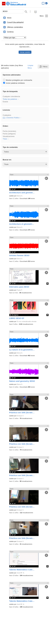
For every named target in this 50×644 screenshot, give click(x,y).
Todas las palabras (10, 99)
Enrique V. (20, 416)
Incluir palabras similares (14, 83)
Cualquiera (7, 115)
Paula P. (20, 290)
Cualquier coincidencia (11, 96)
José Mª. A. (21, 573)
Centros (10, 32)
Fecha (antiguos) (9, 134)
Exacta (5, 102)
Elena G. (20, 196)
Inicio (9, 18)
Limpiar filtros (30, 67)
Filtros (43, 67)
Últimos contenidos (15, 27)
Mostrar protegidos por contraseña (18, 80)
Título (5, 139)
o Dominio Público (11, 118)
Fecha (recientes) (9, 131)
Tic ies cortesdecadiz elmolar (27, 321)
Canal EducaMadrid (15, 22)
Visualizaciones (9, 136)
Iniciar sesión (25, 52)
